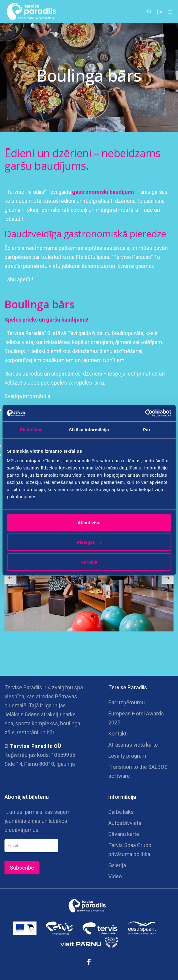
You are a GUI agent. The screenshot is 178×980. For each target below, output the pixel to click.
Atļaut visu (89, 522)
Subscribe (22, 868)
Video (115, 876)
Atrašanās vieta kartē (133, 745)
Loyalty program (127, 756)
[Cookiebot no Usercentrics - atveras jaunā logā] (145, 413)
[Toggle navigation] (170, 12)
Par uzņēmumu (127, 702)
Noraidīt (89, 562)
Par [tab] (147, 430)
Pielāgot (89, 542)
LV (160, 12)
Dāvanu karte (124, 834)
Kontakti (118, 734)
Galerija (117, 865)
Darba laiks (121, 812)
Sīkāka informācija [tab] (89, 430)
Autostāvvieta (125, 823)
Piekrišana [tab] (31, 430)
